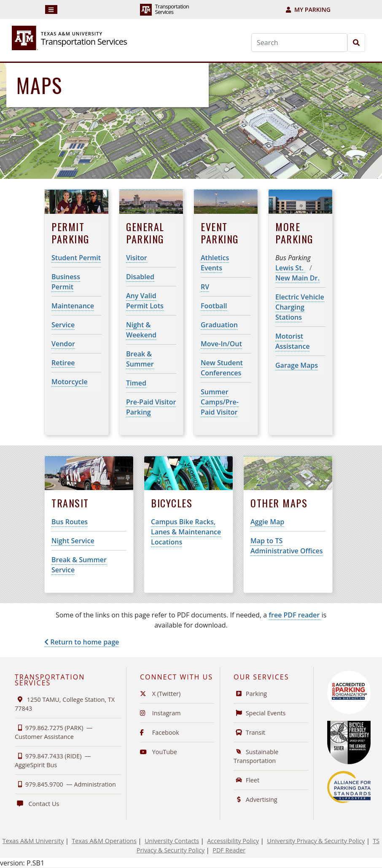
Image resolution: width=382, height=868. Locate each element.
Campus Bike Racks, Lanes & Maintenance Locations (186, 532)
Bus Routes (70, 522)
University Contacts (172, 841)
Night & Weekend (141, 330)
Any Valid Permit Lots (145, 301)
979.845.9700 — (65, 784)
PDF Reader (229, 850)
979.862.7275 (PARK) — (54, 732)
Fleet (246, 780)
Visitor (137, 258)
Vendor (63, 344)
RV (205, 287)
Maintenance (73, 306)
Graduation (219, 325)
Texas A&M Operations (104, 841)
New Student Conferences (222, 368)
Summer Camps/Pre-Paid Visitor (220, 402)
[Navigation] (51, 9)
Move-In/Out (221, 344)
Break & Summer (140, 359)
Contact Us (37, 804)
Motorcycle (70, 382)
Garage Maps (297, 365)
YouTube (159, 752)
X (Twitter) (160, 694)
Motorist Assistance (292, 341)
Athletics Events (215, 263)
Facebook (160, 732)
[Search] (299, 43)
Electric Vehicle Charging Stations (300, 307)
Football (214, 306)
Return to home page (82, 642)
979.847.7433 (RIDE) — (53, 760)
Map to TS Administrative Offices (286, 546)
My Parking (308, 9)
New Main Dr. (297, 278)
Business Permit (66, 282)
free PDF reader (295, 615)
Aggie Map (267, 522)
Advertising (256, 799)
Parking (250, 694)
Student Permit (76, 258)
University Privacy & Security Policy (316, 841)
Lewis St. (290, 268)
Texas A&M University (33, 841)
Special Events (260, 713)
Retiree (63, 363)
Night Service (73, 541)
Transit (249, 732)
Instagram (160, 713)
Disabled (140, 277)
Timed (136, 383)
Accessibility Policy (233, 841)
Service (63, 325)
